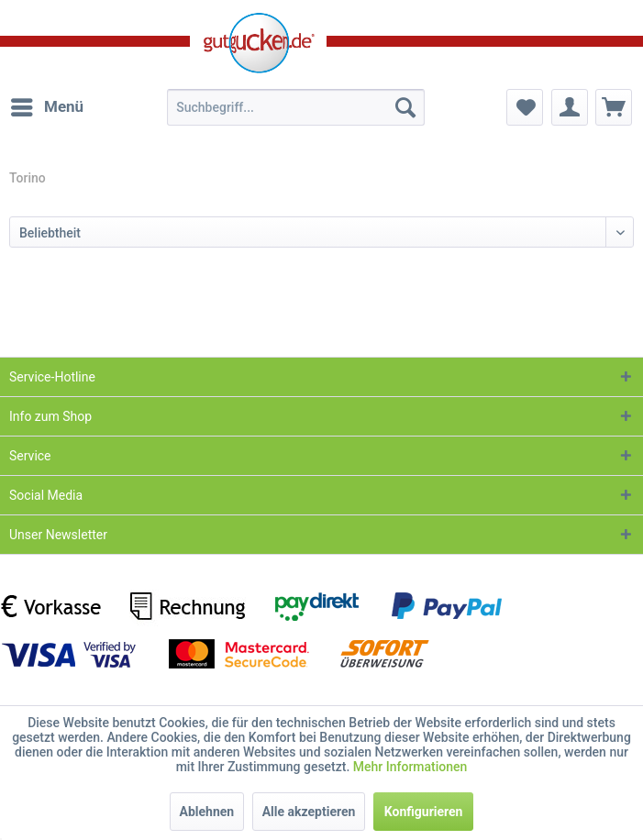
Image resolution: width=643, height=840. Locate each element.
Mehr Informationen (410, 767)
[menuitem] (46, 107)
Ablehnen (207, 812)
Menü (47, 104)
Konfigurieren (424, 812)
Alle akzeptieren (309, 812)
